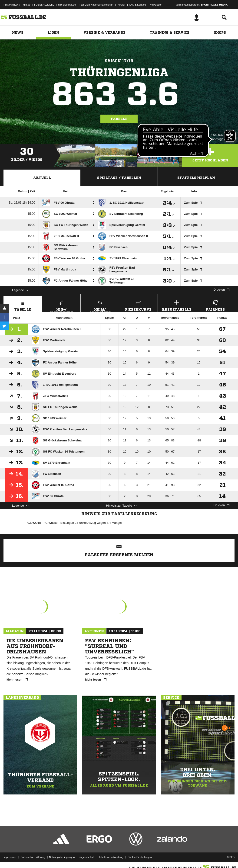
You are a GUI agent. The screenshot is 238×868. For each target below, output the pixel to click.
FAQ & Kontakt (137, 5)
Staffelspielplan (196, 178)
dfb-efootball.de (67, 5)
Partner (121, 5)
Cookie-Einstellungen (140, 857)
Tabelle (119, 119)
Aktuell (42, 178)
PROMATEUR (12, 5)
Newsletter (156, 5)
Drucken (221, 290)
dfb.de (27, 5)
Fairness (215, 305)
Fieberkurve (138, 305)
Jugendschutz (87, 857)
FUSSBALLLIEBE (44, 5)
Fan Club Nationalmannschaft (96, 5)
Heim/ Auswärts (100, 305)
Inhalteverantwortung (111, 857)
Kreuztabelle (177, 305)
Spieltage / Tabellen (119, 178)
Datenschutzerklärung (33, 857)
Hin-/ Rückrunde (61, 305)
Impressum (10, 857)
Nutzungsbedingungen (62, 857)
